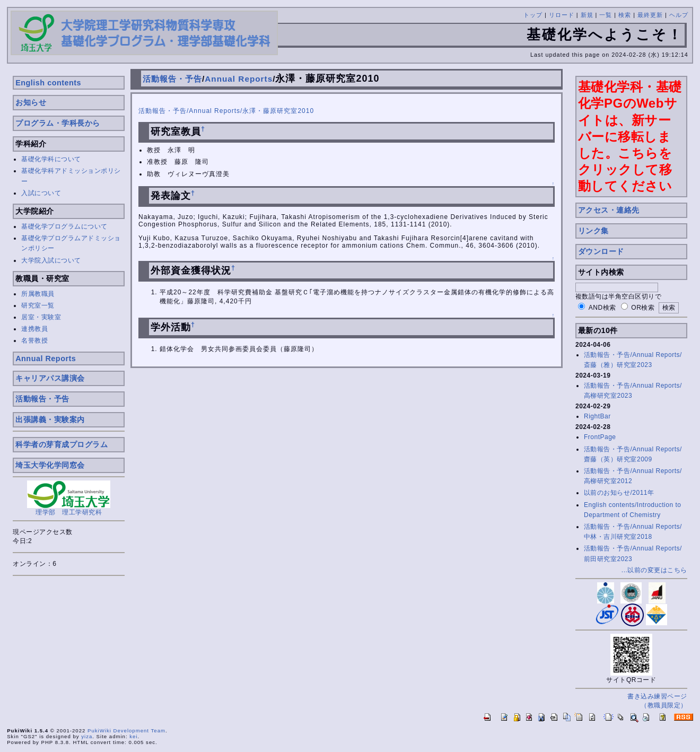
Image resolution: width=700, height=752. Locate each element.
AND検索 (602, 308)
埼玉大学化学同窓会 (50, 465)
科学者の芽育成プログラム (62, 444)
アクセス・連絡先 (609, 210)
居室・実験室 (41, 317)
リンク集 (593, 231)
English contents (48, 83)
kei (133, 736)
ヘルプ (679, 15)
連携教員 (34, 329)
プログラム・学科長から (58, 123)
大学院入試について (51, 260)
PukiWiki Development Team (126, 731)
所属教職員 (38, 294)
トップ (533, 15)
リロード (562, 15)
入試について (41, 193)
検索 (625, 15)
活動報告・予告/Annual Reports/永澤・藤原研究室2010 (226, 111)
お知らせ (31, 102)
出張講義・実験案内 (50, 419)
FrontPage (600, 437)
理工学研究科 (82, 512)
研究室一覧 (38, 305)
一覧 (606, 15)
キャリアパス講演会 (50, 378)
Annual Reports (46, 358)
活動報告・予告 (42, 399)
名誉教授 (34, 340)
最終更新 (650, 15)
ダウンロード (601, 251)
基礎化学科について (51, 159)
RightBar (597, 416)
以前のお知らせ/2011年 (619, 493)
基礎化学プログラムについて (64, 226)
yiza (87, 736)
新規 (587, 15)
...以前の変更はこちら (654, 570)
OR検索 (643, 308)
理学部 (46, 512)
